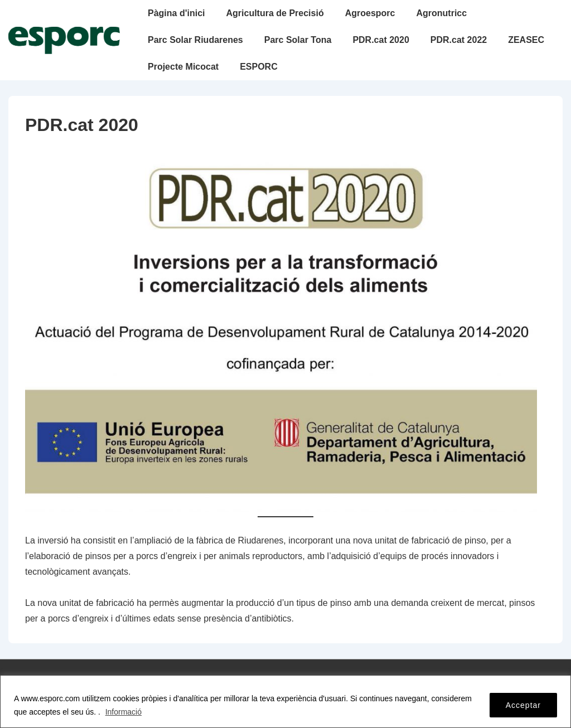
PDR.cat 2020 (381, 40)
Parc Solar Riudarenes (195, 40)
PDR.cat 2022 (459, 40)
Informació (124, 712)
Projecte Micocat (183, 67)
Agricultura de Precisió (275, 13)
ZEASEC (526, 40)
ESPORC (259, 67)
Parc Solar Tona (298, 40)
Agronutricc (441, 13)
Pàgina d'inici (176, 13)
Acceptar (523, 705)
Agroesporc (370, 13)
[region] (285, 702)
